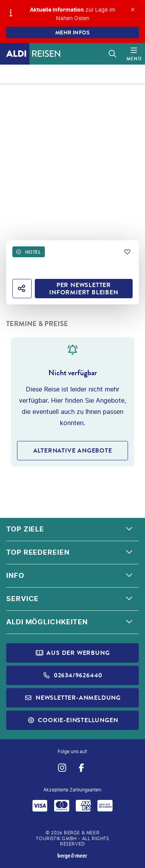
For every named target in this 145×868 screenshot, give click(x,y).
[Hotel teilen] (22, 289)
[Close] (133, 10)
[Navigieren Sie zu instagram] (62, 768)
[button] (72, 530)
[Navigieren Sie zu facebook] (82, 768)
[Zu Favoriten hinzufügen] (127, 252)
